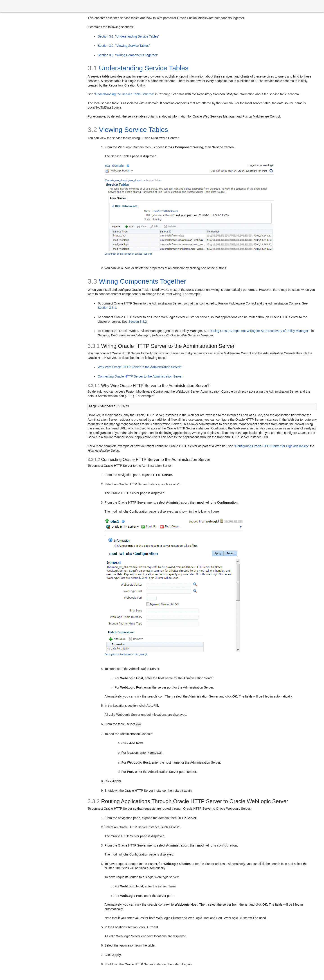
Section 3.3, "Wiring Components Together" (128, 55)
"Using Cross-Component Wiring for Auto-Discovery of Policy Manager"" (260, 331)
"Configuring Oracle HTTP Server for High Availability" (272, 446)
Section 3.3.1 (107, 308)
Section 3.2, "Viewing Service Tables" (124, 46)
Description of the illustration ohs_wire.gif (126, 654)
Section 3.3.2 (138, 322)
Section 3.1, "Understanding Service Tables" (128, 36)
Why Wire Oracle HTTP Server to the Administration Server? (140, 367)
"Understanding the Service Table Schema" (124, 94)
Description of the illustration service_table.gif (128, 254)
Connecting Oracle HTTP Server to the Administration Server (140, 376)
